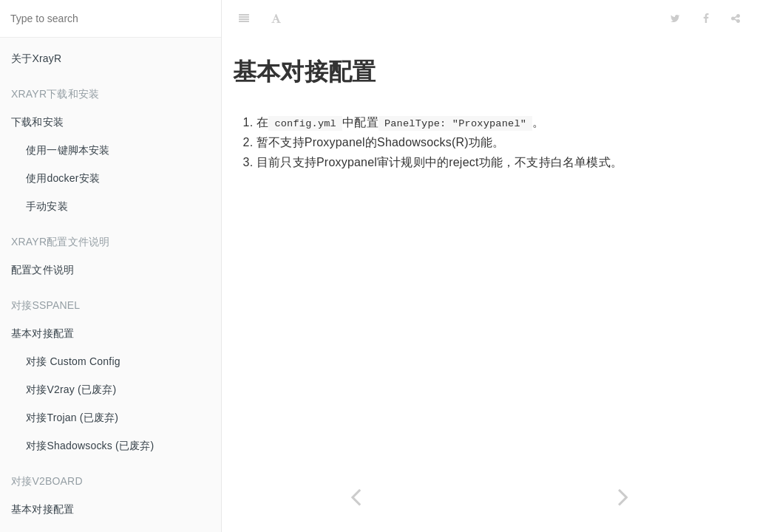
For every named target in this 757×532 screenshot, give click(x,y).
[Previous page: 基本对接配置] (356, 497)
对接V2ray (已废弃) (71, 389)
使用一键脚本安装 (68, 150)
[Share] (736, 18)
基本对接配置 (43, 333)
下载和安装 (37, 122)
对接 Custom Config (73, 361)
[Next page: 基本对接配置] (623, 497)
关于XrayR (36, 58)
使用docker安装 (63, 178)
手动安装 (47, 206)
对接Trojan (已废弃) (72, 417)
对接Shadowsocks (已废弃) (90, 446)
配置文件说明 (43, 270)
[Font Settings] (276, 18)
